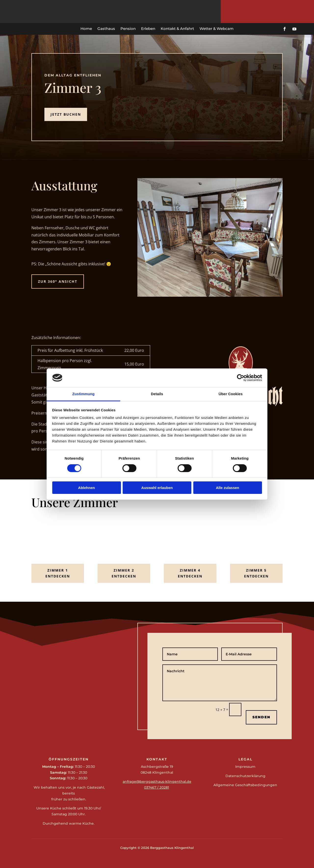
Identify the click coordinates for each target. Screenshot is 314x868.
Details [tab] (157, 394)
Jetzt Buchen (66, 114)
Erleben (148, 29)
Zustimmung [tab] (84, 394)
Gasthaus (106, 29)
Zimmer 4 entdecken (190, 573)
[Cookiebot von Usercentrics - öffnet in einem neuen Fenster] (241, 378)
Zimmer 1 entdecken (58, 573)
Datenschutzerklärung (245, 776)
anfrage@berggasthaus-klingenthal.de (157, 782)
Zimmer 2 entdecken (124, 573)
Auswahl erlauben (157, 488)
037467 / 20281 (157, 787)
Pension (128, 29)
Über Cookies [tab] (231, 394)
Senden (261, 717)
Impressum (245, 767)
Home (86, 29)
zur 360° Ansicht (58, 281)
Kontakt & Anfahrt (177, 29)
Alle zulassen (228, 488)
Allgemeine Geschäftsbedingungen (245, 785)
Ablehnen (86, 488)
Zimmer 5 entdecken (256, 573)
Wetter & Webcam (216, 29)
